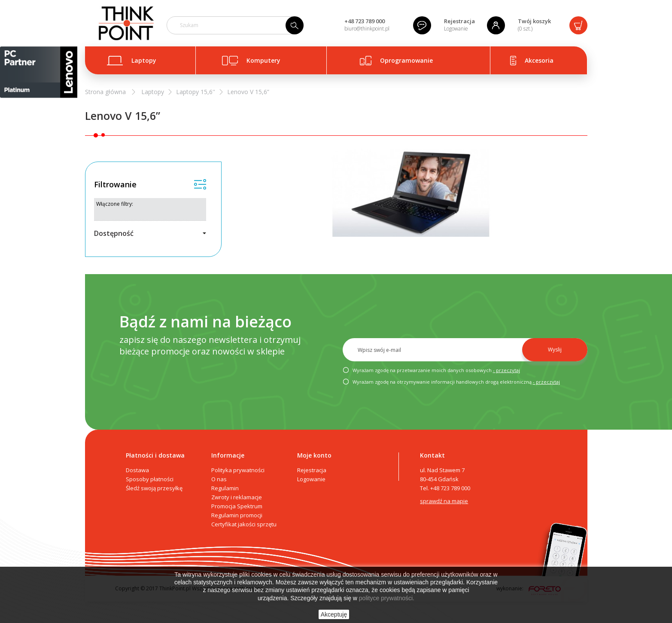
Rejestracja (459, 21)
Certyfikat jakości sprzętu (244, 524)
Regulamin (225, 488)
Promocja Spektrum (237, 506)
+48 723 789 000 (365, 21)
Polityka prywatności (238, 470)
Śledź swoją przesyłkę (154, 488)
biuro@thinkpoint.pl (367, 29)
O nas (219, 479)
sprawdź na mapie (444, 501)
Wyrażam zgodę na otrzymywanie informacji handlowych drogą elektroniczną (451, 382)
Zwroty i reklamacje (237, 497)
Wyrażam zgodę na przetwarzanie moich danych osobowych (431, 371)
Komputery (263, 60)
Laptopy (144, 60)
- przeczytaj (506, 370)
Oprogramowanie (406, 60)
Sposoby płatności (150, 479)
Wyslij (555, 350)
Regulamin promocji (237, 515)
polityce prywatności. (387, 598)
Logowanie (456, 29)
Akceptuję (334, 614)
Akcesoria (539, 60)
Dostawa (137, 470)
